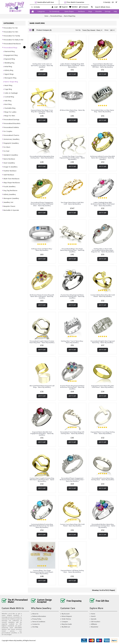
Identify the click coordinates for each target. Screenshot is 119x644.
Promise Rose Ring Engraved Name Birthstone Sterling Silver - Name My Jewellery (72, 296)
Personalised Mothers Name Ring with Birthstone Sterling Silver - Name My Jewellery (103, 526)
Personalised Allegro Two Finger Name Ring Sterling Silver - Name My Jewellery (72, 250)
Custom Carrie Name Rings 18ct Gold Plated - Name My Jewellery (72, 525)
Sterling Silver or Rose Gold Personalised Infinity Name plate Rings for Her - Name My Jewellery (103, 250)
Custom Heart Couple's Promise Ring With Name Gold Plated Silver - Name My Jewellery (42, 480)
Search (93, 616)
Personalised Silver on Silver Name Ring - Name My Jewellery (103, 111)
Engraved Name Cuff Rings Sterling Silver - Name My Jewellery (72, 571)
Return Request (66, 616)
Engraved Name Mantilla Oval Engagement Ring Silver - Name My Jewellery (42, 434)
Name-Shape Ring (70, 16)
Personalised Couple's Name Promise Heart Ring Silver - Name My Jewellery (42, 342)
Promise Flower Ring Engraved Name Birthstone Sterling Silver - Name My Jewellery (72, 387)
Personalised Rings (56, 16)
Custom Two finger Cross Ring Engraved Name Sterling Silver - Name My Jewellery (72, 158)
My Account (65, 614)
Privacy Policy (36, 619)
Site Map (35, 627)
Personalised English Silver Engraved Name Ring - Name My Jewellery (103, 342)
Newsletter (94, 627)
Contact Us (35, 625)
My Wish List (65, 627)
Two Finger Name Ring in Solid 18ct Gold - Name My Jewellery (72, 203)
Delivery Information (38, 617)
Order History (66, 619)
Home (46, 16)
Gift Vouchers (95, 622)
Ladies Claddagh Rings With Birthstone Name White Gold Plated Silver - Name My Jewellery (103, 204)
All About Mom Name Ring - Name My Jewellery (72, 111)
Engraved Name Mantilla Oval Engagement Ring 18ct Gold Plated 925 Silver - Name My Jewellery (103, 65)
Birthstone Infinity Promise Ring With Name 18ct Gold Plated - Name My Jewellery (103, 158)
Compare (64, 622)
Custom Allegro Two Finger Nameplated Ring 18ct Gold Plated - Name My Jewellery (42, 572)
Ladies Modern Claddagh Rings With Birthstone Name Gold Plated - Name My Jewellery (72, 65)
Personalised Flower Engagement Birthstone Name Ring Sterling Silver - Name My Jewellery (72, 480)
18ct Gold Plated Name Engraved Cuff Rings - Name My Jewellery (42, 386)
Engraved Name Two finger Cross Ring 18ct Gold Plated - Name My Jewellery (42, 112)
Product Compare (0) (44, 30)
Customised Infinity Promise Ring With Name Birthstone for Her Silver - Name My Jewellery (42, 526)
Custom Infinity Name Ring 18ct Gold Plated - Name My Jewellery (103, 296)
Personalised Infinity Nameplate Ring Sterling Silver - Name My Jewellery (42, 157)
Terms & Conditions (38, 622)
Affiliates (93, 624)
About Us (35, 614)
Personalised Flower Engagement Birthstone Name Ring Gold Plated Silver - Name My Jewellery (42, 204)
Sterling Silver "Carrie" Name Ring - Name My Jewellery (72, 342)
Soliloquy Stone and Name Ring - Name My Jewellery (42, 250)
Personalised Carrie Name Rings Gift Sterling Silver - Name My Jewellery (72, 433)
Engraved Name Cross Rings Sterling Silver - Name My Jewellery (103, 433)
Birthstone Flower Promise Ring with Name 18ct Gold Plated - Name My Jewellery (42, 296)
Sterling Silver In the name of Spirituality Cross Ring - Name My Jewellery (42, 65)
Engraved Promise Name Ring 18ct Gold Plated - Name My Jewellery (103, 386)
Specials (93, 619)
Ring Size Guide (66, 624)
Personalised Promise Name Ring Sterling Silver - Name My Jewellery (103, 479)
